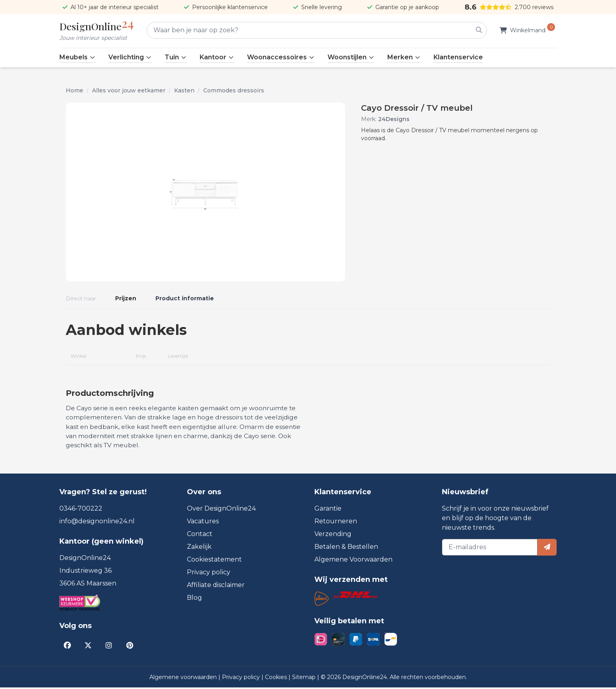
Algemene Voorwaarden (353, 561)
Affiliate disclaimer (216, 586)
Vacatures (203, 523)
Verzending (333, 535)
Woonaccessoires (281, 57)
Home (75, 90)
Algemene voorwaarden (184, 679)
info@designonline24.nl (97, 523)
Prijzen (126, 298)
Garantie (328, 510)
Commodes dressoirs (234, 90)
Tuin (176, 57)
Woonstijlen (351, 57)
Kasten (184, 90)
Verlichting (130, 57)
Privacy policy (209, 574)
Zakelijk (199, 548)
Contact (200, 535)
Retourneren (336, 523)
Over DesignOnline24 (221, 510)
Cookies (277, 679)
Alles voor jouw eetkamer (129, 90)
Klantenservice (458, 57)
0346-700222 (81, 510)
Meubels (77, 57)
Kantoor (217, 57)
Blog (194, 599)
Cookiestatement (214, 561)
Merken (404, 57)
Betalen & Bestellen (346, 548)
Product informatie (185, 298)
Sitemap (305, 679)
